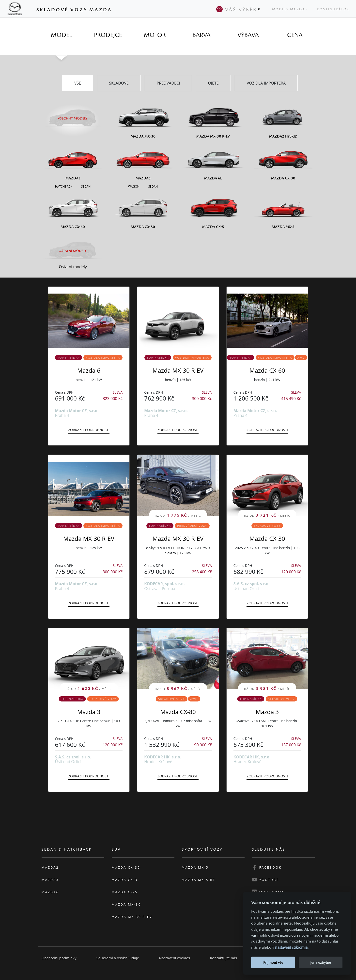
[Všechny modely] (73, 115)
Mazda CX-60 (267, 370)
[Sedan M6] (153, 186)
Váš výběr (239, 9)
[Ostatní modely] (73, 251)
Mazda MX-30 (126, 904)
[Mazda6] (143, 161)
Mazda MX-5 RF (199, 880)
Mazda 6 (89, 370)
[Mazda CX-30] (283, 161)
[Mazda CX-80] (143, 210)
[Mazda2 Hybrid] (283, 119)
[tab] (61, 35)
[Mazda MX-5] (283, 210)
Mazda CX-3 (125, 880)
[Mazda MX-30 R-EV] (213, 119)
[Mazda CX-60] (73, 210)
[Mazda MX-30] (143, 119)
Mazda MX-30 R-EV (178, 370)
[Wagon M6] (134, 186)
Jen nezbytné (321, 962)
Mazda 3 (89, 712)
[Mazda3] (73, 161)
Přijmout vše (273, 962)
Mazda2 (50, 867)
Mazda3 (50, 880)
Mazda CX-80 (178, 712)
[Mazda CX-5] (213, 210)
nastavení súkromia (291, 947)
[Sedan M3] (85, 186)
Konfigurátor (333, 9)
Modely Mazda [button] (289, 9)
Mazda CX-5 (125, 892)
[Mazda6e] (213, 161)
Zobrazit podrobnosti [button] (89, 430)
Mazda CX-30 (267, 538)
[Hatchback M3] (64, 186)
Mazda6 (50, 892)
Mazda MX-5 (195, 867)
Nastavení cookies (174, 958)
